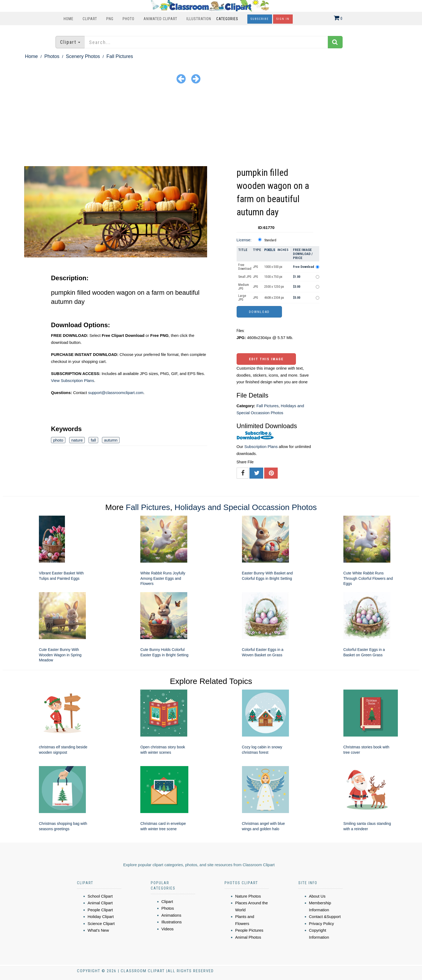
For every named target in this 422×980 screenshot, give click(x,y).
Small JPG (245, 277)
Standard (270, 240)
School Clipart (100, 896)
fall (93, 440)
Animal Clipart (100, 903)
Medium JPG (244, 287)
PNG (110, 19)
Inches (283, 250)
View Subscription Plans (73, 380)
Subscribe (260, 19)
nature (77, 440)
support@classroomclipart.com (116, 393)
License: (244, 240)
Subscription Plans (261, 447)
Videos (168, 929)
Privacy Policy (322, 923)
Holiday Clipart (101, 917)
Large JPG (242, 298)
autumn (111, 440)
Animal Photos (248, 937)
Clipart (90, 19)
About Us (317, 896)
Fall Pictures (120, 56)
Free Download (245, 267)
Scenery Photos (83, 56)
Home (69, 19)
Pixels (270, 250)
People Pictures (249, 930)
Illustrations (172, 922)
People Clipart (100, 910)
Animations (171, 915)
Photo (129, 19)
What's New (98, 930)
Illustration (199, 19)
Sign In (283, 19)
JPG (256, 267)
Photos (52, 56)
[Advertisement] (211, 126)
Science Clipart (101, 923)
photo (58, 440)
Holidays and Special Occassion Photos (246, 507)
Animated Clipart (160, 19)
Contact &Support (325, 917)
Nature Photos (248, 896)
